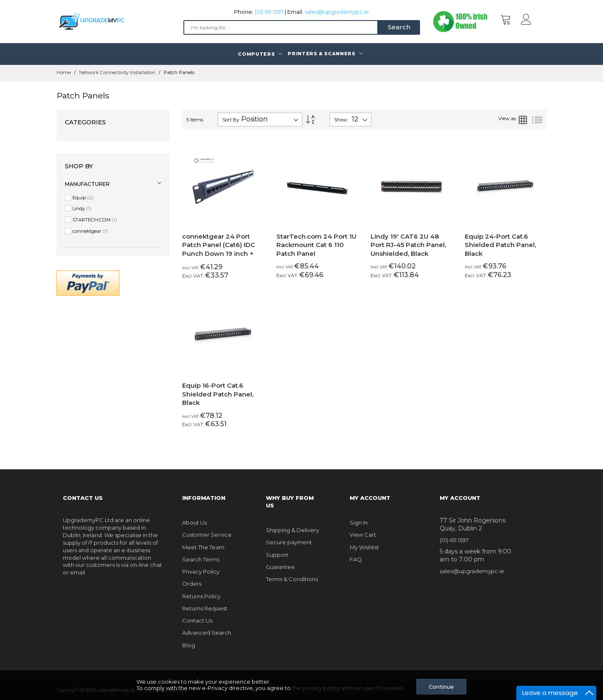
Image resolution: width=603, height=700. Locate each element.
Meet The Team (203, 547)
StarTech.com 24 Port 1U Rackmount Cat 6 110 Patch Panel (316, 245)
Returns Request (205, 608)
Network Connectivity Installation (118, 72)
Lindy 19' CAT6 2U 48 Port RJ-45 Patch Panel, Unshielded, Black (408, 245)
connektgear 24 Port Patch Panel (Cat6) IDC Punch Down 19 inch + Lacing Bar (219, 249)
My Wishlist (364, 547)
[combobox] (281, 27)
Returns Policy (201, 596)
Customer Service (207, 535)
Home (64, 72)
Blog (189, 645)
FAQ (356, 559)
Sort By (231, 120)
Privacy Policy (201, 571)
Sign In (359, 522)
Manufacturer (87, 184)
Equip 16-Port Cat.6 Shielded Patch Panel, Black (218, 394)
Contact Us (197, 620)
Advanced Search (207, 633)
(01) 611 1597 (269, 12)
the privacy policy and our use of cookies (347, 688)
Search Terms (201, 559)
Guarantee (280, 567)
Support (277, 555)
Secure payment (289, 542)
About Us (195, 522)
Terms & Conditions (292, 579)
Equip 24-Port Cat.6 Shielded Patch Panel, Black (500, 245)
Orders (192, 584)
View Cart (363, 535)
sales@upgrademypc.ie (337, 12)
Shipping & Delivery (292, 530)
